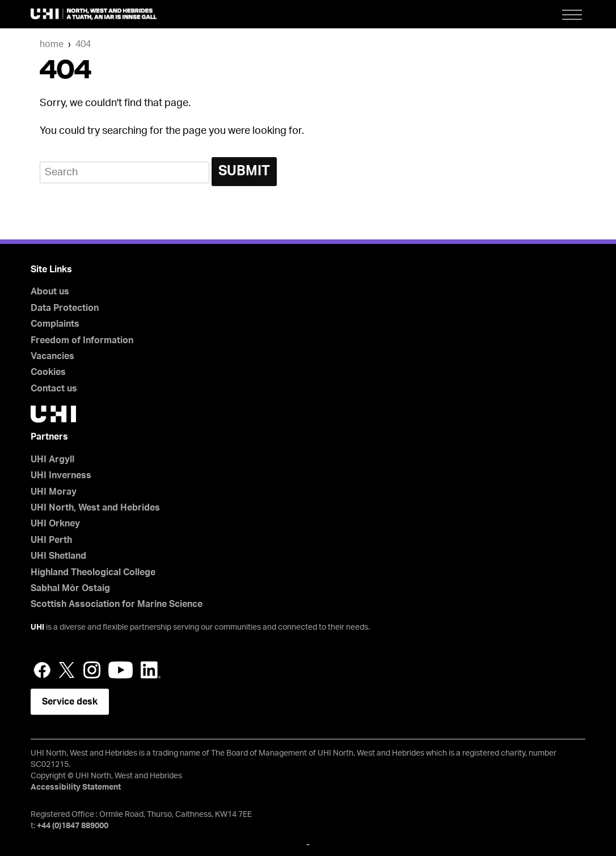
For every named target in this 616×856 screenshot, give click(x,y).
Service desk (70, 702)
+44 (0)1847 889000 (73, 826)
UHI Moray (54, 492)
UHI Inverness (61, 475)
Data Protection (65, 308)
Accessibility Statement (76, 787)
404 (83, 44)
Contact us (54, 389)
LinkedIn (151, 670)
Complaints (55, 324)
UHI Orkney (55, 524)
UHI (37, 627)
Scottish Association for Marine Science (117, 604)
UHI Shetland (58, 556)
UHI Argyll (52, 459)
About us (50, 292)
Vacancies (52, 356)
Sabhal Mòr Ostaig (70, 588)
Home (52, 44)
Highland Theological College (93, 572)
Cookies (48, 372)
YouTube (121, 670)
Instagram (92, 670)
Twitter (67, 670)
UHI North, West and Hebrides (95, 508)
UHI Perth (51, 540)
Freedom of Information (82, 340)
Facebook (42, 670)
